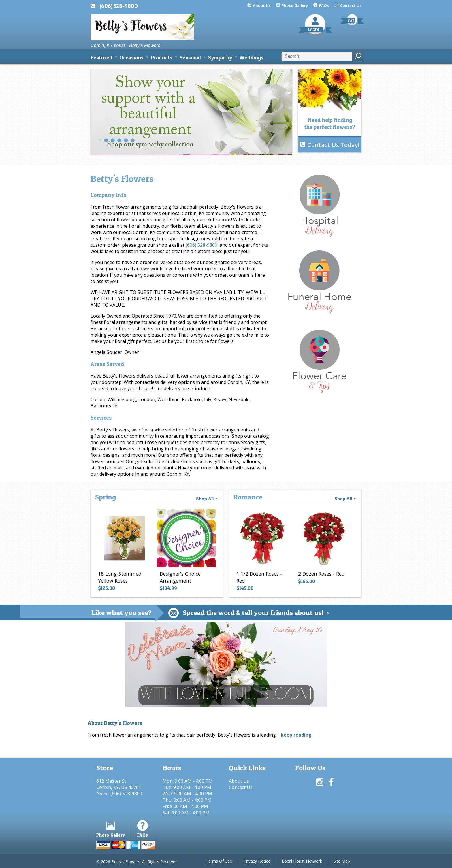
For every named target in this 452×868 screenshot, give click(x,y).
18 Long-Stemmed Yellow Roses (120, 577)
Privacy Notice (257, 861)
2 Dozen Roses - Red (321, 574)
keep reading (296, 735)
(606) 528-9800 (119, 6)
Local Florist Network (302, 861)
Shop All (207, 499)
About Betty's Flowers (115, 723)
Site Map (342, 861)
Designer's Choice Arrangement (180, 577)
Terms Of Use (219, 861)
